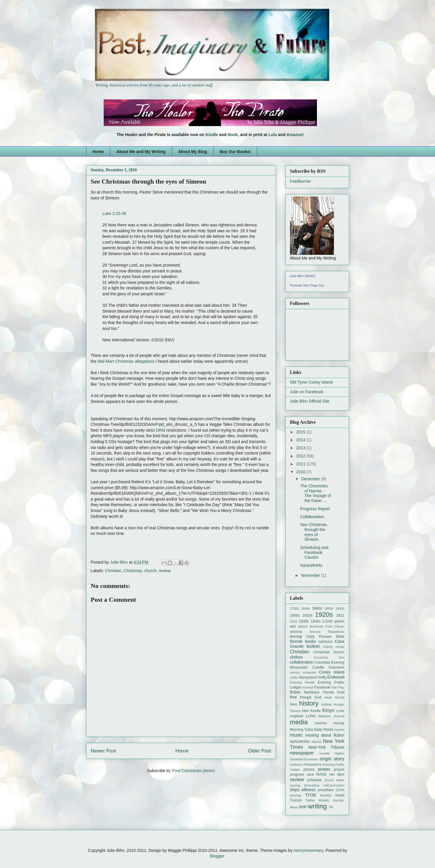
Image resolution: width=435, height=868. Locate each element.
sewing (295, 785)
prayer (339, 769)
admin (339, 621)
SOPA (340, 790)
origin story (332, 759)
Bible (340, 637)
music (296, 735)
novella (324, 753)
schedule (314, 780)
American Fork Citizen (327, 626)
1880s (329, 608)
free (294, 697)
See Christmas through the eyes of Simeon (313, 532)
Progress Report (315, 509)
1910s (307, 616)
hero (294, 704)
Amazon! (295, 135)
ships (295, 790)
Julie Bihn (120, 562)
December (311, 479)
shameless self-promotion (324, 785)
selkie (340, 780)
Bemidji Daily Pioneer (311, 637)
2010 (301, 472)
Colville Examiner (328, 667)
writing (317, 806)
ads (293, 626)
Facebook (322, 687)
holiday (326, 704)
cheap (340, 647)
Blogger (217, 856)
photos (309, 769)
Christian (113, 571)
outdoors (296, 764)
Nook (233, 135)
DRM (161, 430)
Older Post (259, 751)
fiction (295, 692)
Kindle (212, 135)
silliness (308, 790)
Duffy (322, 677)
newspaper (302, 753)
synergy (296, 795)
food (341, 692)
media (299, 722)
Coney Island (331, 672)
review (165, 571)
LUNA (311, 716)
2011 (301, 464)
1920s (324, 614)
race (310, 774)
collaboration (302, 662)
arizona (296, 632)
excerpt (308, 687)
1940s (315, 621)
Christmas (133, 571)
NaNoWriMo (311, 565)
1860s (317, 608)
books (310, 641)
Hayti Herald (334, 697)
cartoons (325, 642)
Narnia (317, 742)
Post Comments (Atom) (193, 771)
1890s (340, 608)
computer (309, 672)
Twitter (310, 800)
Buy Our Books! (235, 152)
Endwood (336, 677)
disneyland (308, 677)
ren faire (337, 774)
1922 (294, 621)
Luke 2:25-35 (115, 213)
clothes (296, 657)
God (318, 697)
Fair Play (338, 687)
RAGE (322, 774)
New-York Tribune (326, 747)
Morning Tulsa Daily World (312, 730)
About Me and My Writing (141, 152)
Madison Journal (331, 716)
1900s (295, 616)
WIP (303, 807)
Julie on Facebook (307, 392)
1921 (340, 616)
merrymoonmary (308, 850)
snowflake (325, 790)
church (150, 571)
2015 (301, 432)
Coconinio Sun (329, 657)
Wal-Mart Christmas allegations (126, 361)
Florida (329, 692)
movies (339, 730)
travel (340, 795)
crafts (294, 677)
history (309, 703)
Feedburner (301, 181)
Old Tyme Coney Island (311, 382)
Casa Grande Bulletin (317, 644)
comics (295, 672)
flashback (312, 692)
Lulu (273, 135)
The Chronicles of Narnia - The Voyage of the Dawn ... (315, 493)
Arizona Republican (327, 632)
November (311, 575)
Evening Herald (302, 682)
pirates (324, 769)
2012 (301, 456)
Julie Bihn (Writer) (303, 276)
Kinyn (328, 710)
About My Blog (193, 152)
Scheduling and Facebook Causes (314, 552)
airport (303, 626)
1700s (294, 608)
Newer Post (104, 751)
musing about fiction (325, 735)
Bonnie (296, 641)
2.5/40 (327, 621)
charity (328, 647)
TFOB (311, 795)
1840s (305, 608)
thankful (326, 795)
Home (98, 152)
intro (305, 711)
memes (321, 723)
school (329, 780)
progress (297, 774)
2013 (301, 448)
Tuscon (296, 800)
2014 (301, 440)
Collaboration (312, 517)
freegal (306, 697)
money (339, 723)
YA (331, 807)
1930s (304, 621)
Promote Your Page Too (307, 285)
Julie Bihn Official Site (310, 401)
